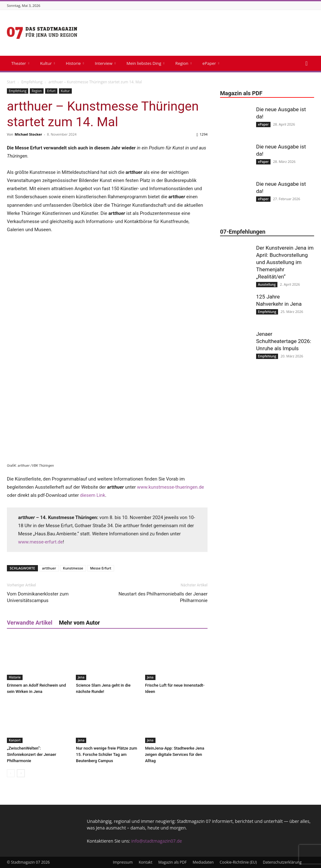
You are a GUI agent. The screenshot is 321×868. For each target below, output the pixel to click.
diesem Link (92, 495)
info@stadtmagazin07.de (157, 841)
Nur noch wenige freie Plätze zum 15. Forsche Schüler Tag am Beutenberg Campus (106, 754)
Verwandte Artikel (30, 623)
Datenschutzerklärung (282, 862)
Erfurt (51, 91)
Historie (75, 63)
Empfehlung (32, 82)
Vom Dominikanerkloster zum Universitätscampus (38, 597)
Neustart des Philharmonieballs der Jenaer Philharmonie (163, 597)
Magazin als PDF (172, 862)
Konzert (15, 740)
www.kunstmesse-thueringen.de (171, 487)
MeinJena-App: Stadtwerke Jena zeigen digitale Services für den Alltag (175, 754)
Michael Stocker (29, 134)
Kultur (47, 63)
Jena (81, 677)
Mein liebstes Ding (145, 63)
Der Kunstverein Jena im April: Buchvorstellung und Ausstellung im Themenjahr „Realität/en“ (285, 262)
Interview (105, 63)
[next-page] (21, 773)
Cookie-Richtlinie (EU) (238, 862)
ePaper (211, 63)
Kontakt (145, 862)
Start (11, 82)
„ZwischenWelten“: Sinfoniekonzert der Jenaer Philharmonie (32, 754)
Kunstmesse (73, 568)
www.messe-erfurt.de (41, 542)
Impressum (123, 862)
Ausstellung (267, 284)
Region (183, 63)
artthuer (49, 568)
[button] (307, 64)
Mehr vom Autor (79, 623)
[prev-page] (11, 773)
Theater (20, 63)
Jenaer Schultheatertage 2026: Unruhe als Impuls (284, 341)
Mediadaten (203, 862)
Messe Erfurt (100, 568)
